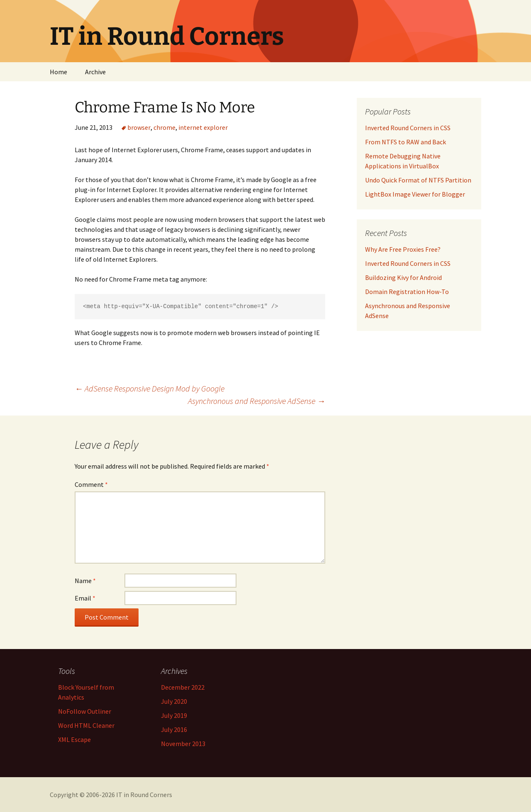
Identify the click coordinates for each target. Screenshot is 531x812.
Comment (91, 484)
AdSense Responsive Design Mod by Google (150, 388)
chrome (164, 127)
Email (85, 598)
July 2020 (174, 701)
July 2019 (174, 715)
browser (139, 127)
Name (85, 581)
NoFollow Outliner (85, 711)
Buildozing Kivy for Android (403, 277)
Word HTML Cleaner (86, 725)
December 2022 (183, 687)
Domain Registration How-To (407, 292)
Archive (95, 72)
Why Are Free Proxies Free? (403, 249)
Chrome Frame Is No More (165, 107)
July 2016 (174, 729)
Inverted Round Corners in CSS (408, 263)
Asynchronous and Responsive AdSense (257, 401)
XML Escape (74, 739)
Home (58, 72)
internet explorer (203, 127)
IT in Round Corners (144, 795)
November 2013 (183, 744)
